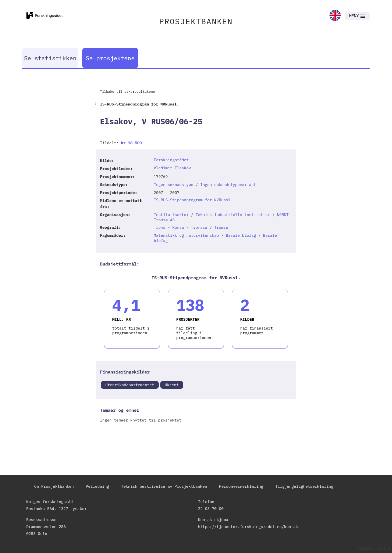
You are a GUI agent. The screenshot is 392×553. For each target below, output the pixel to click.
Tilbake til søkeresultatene (127, 91)
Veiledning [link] (97, 486)
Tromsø (221, 227)
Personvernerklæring (241, 486)
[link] (335, 16)
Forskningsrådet (171, 160)
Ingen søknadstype (173, 184)
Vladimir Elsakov (172, 168)
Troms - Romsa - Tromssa (180, 227)
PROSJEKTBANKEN (196, 21)
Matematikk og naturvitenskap (186, 235)
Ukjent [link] (172, 385)
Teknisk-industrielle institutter (233, 214)
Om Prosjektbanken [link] (54, 486)
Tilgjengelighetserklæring (304, 486)
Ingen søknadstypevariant (228, 184)
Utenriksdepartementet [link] (130, 385)
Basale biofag (241, 235)
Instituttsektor (171, 214)
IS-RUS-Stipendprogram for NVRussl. (193, 200)
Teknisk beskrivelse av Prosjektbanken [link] (164, 486)
